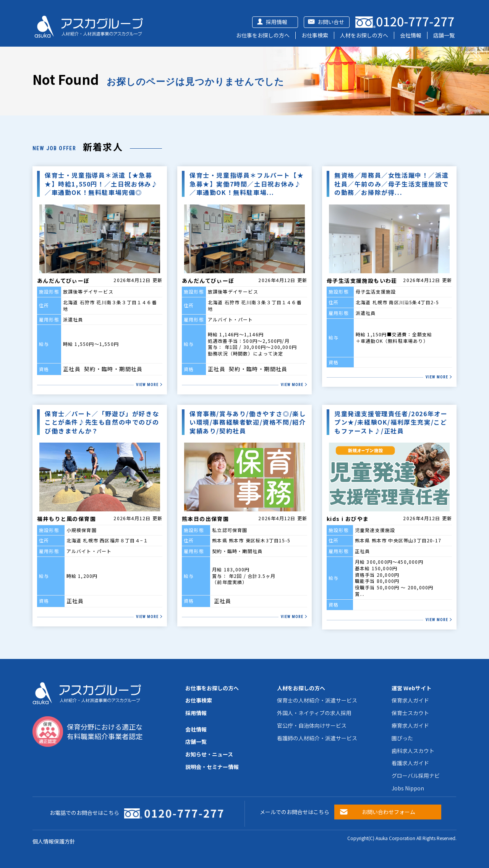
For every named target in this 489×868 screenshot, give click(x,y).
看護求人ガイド (410, 763)
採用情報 (277, 22)
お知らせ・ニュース (209, 754)
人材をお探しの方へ (364, 35)
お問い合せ (331, 22)
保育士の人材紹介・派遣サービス (317, 700)
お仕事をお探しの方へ (263, 35)
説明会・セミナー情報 (212, 767)
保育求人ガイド (410, 700)
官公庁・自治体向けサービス (312, 725)
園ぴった (402, 738)
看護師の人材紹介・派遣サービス (317, 738)
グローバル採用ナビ (416, 776)
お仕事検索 (315, 35)
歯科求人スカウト (413, 751)
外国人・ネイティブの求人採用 (314, 713)
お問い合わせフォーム (389, 812)
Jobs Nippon (408, 788)
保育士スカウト (410, 713)
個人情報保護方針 (54, 841)
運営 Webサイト (411, 688)
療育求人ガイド (410, 725)
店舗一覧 (444, 35)
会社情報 (411, 35)
